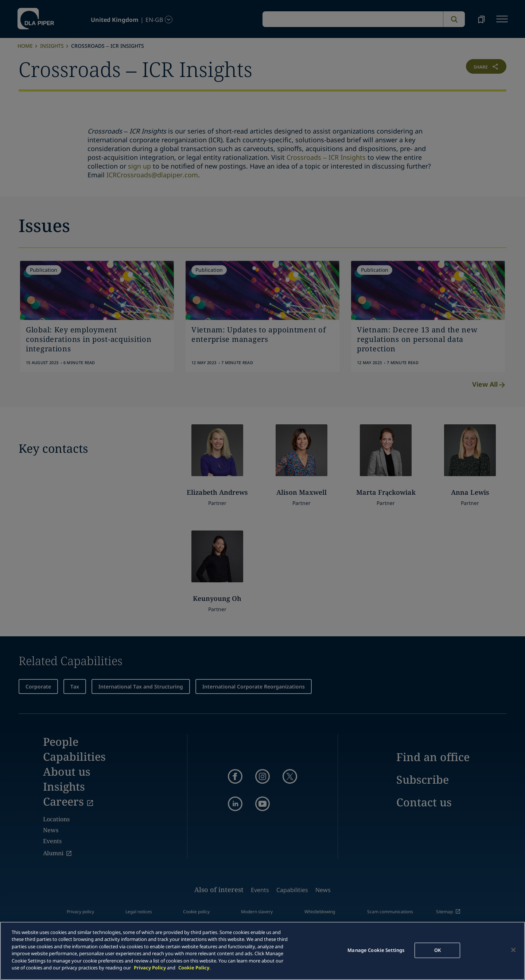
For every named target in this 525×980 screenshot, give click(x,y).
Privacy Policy (150, 968)
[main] (262, 951)
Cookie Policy (194, 968)
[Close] (513, 950)
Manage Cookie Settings (376, 950)
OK (437, 950)
